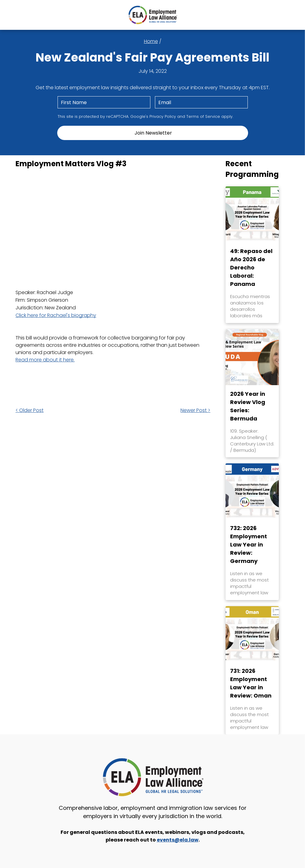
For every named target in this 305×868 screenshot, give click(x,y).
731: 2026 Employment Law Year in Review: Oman (251, 683)
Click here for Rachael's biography (56, 315)
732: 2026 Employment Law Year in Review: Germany (249, 545)
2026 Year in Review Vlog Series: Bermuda (248, 406)
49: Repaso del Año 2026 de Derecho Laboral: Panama (251, 267)
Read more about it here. (45, 360)
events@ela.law (178, 840)
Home (151, 41)
